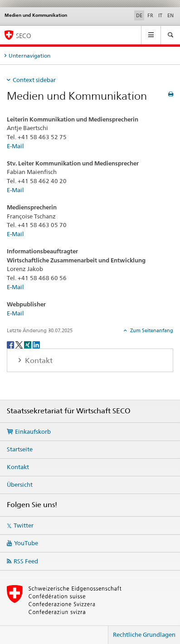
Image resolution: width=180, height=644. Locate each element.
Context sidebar (34, 80)
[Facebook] (11, 344)
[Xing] (28, 344)
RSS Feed (26, 561)
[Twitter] (20, 344)
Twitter (24, 525)
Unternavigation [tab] (29, 56)
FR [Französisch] (150, 15)
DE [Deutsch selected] (139, 15)
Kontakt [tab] (38, 361)
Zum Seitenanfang (151, 330)
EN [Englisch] (170, 15)
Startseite (20, 449)
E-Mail (15, 146)
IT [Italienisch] (160, 15)
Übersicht (20, 484)
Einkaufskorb (33, 431)
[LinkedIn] (36, 344)
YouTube (26, 543)
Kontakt (18, 467)
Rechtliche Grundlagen (144, 634)
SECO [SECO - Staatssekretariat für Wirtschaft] (24, 36)
